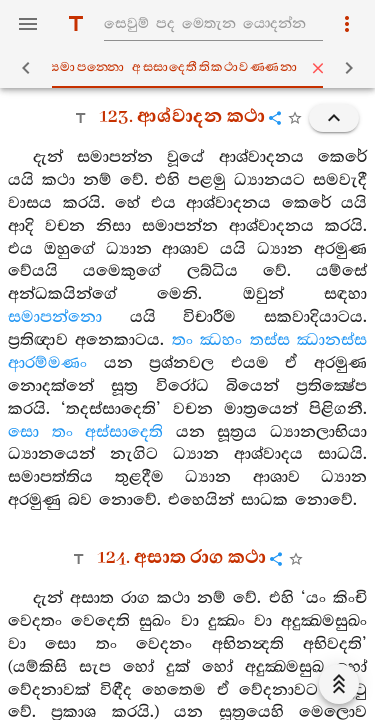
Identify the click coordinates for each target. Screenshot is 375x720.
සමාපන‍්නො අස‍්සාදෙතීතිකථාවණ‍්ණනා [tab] (191, 68)
